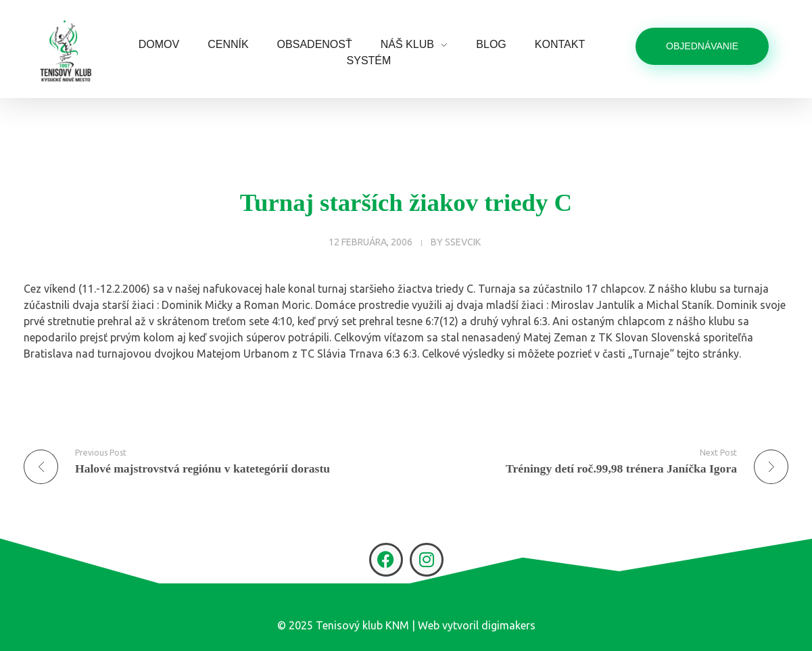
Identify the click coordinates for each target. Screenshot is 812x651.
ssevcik (463, 242)
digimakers (508, 625)
